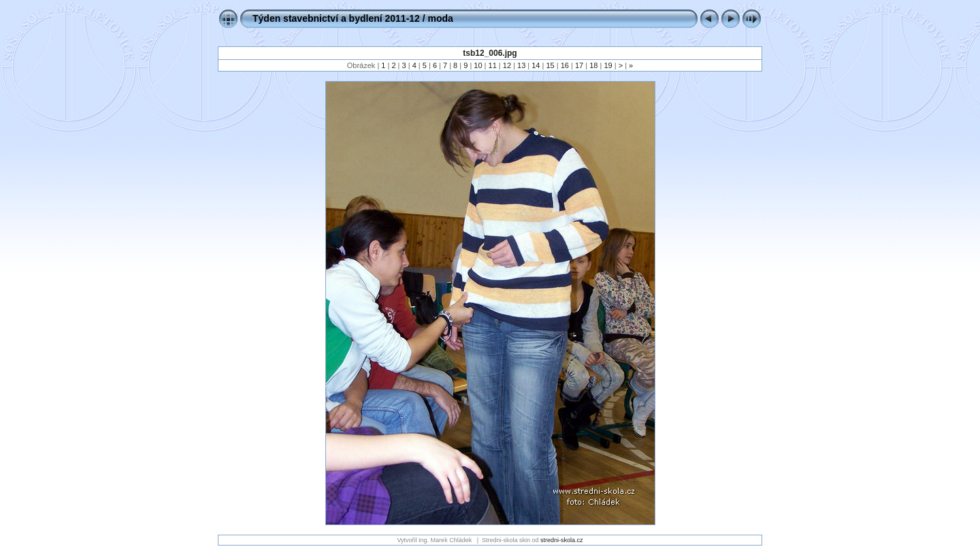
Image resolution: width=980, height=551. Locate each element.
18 (593, 65)
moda (441, 18)
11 (493, 65)
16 (565, 65)
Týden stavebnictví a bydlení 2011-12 (336, 18)
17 (579, 65)
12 (507, 65)
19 (608, 65)
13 (521, 65)
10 (478, 65)
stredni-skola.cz (562, 540)
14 (536, 65)
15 (550, 65)
